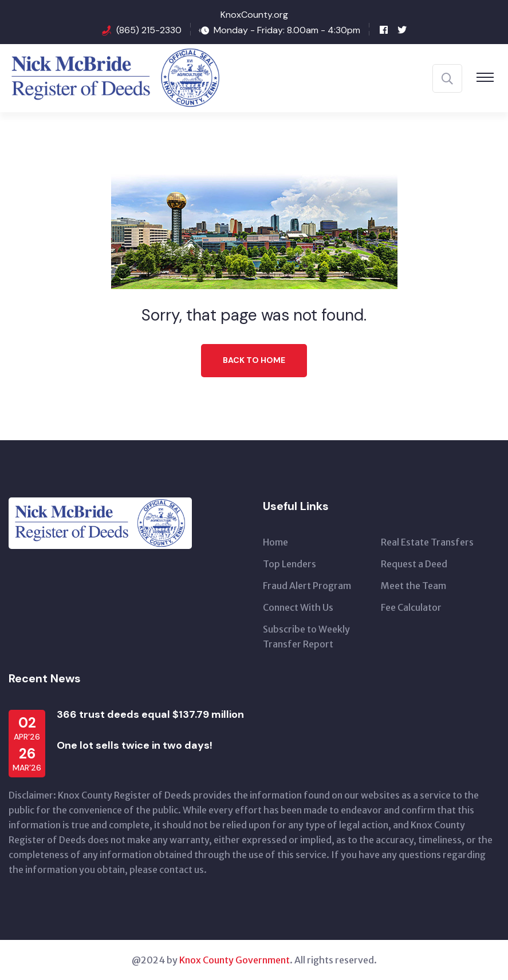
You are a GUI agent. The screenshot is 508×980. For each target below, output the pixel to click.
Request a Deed (414, 564)
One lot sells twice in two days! (135, 745)
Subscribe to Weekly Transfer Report (306, 637)
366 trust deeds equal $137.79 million (150, 714)
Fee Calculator (411, 607)
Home (275, 542)
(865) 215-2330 (149, 30)
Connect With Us (298, 607)
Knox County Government (235, 960)
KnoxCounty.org (254, 15)
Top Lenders (290, 564)
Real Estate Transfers (427, 542)
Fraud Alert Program (307, 586)
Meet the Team (414, 586)
